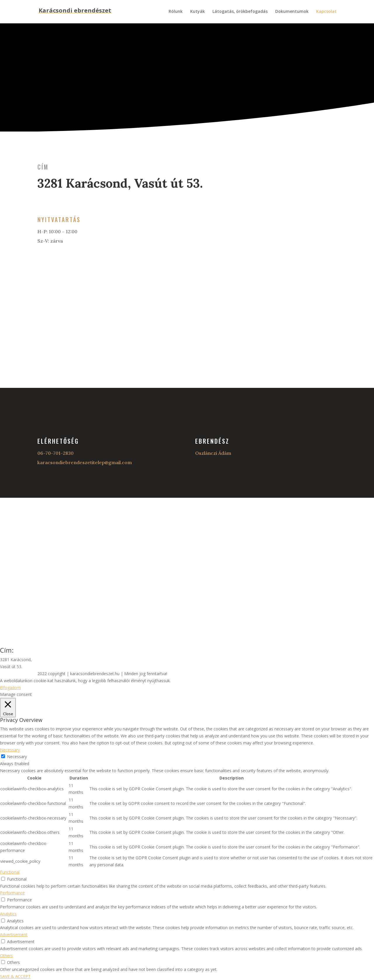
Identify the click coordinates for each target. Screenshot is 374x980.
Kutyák (198, 12)
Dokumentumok (292, 12)
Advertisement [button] (14, 935)
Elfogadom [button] (10, 688)
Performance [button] (12, 893)
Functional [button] (10, 872)
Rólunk (176, 12)
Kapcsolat (326, 12)
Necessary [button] (10, 750)
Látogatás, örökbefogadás (240, 12)
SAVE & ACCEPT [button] (15, 976)
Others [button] (6, 956)
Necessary (17, 757)
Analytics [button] (8, 914)
